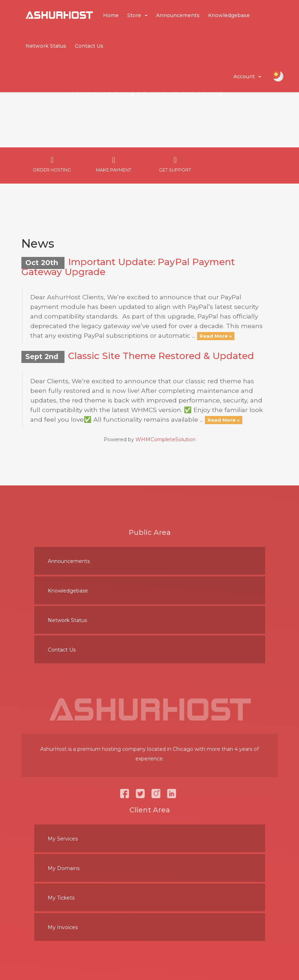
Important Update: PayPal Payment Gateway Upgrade (128, 267)
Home (111, 15)
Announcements (178, 15)
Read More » (216, 336)
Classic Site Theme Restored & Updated (161, 356)
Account (247, 77)
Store (137, 15)
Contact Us (89, 46)
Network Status (46, 46)
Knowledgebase (229, 15)
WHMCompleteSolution (166, 439)
